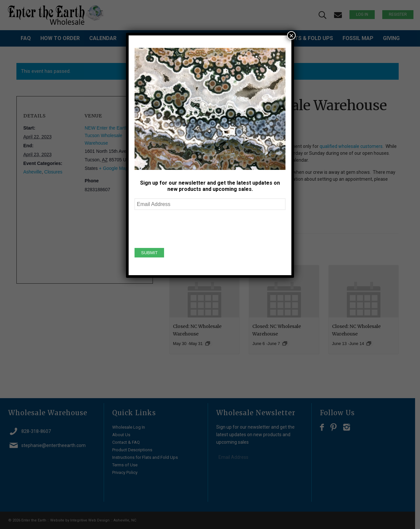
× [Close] (291, 35)
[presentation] (184, 228)
